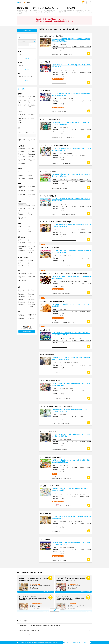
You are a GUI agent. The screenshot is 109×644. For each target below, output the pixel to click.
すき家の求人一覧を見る (57, 373)
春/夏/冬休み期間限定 (33, 106)
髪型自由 (31, 260)
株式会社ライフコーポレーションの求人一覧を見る (63, 478)
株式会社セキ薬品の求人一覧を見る (60, 188)
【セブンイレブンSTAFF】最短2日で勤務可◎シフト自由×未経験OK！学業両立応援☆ (71, 278)
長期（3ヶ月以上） (23, 106)
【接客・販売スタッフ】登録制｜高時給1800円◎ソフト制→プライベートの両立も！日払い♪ (71, 410)
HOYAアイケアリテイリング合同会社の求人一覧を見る (64, 214)
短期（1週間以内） (33, 98)
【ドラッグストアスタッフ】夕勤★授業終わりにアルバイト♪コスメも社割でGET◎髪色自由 (71, 435)
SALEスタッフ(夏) (23, 119)
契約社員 (21, 176)
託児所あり (22, 305)
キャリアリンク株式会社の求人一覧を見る (61, 424)
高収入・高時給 (22, 140)
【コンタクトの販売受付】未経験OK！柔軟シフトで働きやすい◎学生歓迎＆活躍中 (71, 200)
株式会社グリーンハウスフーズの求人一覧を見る (62, 54)
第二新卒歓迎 (22, 164)
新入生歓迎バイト (32, 115)
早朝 (20, 227)
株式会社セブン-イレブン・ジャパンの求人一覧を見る (64, 138)
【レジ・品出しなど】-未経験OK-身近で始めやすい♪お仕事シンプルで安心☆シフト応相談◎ (71, 123)
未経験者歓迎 (22, 149)
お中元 (21, 123)
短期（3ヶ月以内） (33, 102)
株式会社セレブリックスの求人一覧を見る (61, 294)
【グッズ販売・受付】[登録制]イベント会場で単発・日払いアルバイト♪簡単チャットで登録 (71, 334)
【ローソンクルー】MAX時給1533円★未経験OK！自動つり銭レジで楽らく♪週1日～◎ (71, 385)
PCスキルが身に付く (23, 281)
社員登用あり (32, 302)
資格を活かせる (32, 319)
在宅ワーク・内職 (32, 191)
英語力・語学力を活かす (22, 315)
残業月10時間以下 (32, 195)
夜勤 (30, 232)
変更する (27, 58)
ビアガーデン (32, 119)
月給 (33, 132)
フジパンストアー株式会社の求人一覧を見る (62, 266)
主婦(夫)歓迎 (32, 154)
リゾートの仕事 (22, 195)
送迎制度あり (32, 294)
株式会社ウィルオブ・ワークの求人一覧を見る (62, 506)
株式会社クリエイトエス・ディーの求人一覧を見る (63, 164)
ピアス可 (31, 263)
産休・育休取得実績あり (32, 305)
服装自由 (21, 263)
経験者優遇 (22, 318)
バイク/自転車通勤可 (22, 277)
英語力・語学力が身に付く (32, 277)
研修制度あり (32, 290)
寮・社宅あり (22, 297)
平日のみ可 (32, 209)
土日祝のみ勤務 (22, 210)
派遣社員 (31, 176)
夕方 (30, 229)
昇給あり (31, 297)
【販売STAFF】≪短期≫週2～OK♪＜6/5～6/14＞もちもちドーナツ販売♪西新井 (71, 305)
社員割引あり (32, 299)
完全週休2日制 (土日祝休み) (23, 218)
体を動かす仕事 (22, 191)
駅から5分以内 (23, 274)
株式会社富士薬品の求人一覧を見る (60, 449)
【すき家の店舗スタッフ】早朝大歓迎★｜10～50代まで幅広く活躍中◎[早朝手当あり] (71, 517)
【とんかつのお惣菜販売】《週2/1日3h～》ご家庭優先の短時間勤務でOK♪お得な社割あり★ (71, 40)
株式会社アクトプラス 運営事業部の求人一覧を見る (63, 322)
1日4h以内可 (32, 186)
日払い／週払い (32, 140)
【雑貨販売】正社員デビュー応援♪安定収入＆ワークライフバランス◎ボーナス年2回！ (71, 490)
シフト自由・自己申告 (22, 214)
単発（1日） (22, 97)
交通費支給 (22, 294)
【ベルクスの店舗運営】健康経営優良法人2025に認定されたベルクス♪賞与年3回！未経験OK (71, 226)
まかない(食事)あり (23, 291)
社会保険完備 (22, 302)
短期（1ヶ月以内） (23, 102)
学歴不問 (21, 154)
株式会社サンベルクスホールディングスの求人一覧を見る (64, 240)
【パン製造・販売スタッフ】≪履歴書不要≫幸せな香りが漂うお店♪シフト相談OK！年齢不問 (71, 252)
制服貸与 (21, 299)
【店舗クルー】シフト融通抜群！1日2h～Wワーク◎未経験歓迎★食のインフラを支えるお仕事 (71, 359)
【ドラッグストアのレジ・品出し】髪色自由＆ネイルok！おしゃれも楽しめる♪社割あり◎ (71, 149)
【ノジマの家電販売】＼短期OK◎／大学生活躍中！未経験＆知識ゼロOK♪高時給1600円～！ (71, 95)
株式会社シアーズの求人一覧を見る (60, 347)
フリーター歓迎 (22, 160)
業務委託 (31, 178)
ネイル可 (21, 266)
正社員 (31, 172)
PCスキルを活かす (33, 315)
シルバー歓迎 (22, 157)
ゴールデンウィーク (22, 115)
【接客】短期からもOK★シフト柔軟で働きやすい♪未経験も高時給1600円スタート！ (71, 66)
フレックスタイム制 (32, 214)
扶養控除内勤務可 (22, 187)
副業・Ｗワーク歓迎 (32, 160)
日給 (27, 132)
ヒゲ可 (31, 266)
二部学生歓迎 (32, 151)
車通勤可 (31, 274)
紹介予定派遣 (22, 178)
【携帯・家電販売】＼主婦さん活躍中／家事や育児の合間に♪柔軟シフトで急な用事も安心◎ (71, 543)
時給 (21, 132)
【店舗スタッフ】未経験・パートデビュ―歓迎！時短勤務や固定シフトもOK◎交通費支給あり (71, 461)
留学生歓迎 (32, 157)
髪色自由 (21, 260)
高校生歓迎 (32, 149)
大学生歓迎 (22, 151)
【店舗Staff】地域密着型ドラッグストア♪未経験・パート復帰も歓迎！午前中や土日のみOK (71, 175)
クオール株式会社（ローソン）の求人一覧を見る (62, 399)
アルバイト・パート (22, 172)
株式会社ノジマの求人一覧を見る (59, 83)
